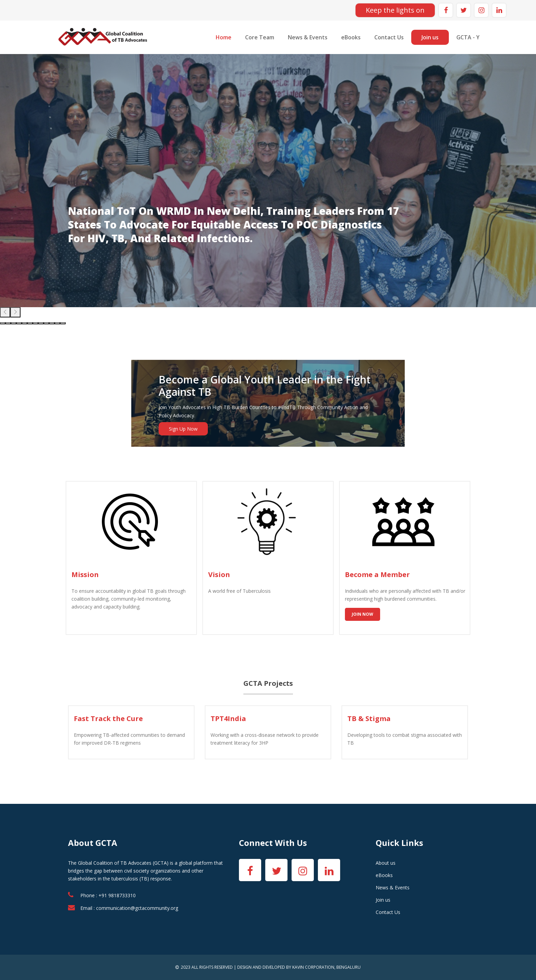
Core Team (260, 37)
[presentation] (5, 312)
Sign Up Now (183, 429)
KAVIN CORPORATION (313, 967)
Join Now (363, 614)
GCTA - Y (468, 37)
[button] (3, 323)
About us (386, 863)
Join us (430, 37)
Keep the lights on (395, 10)
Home (224, 37)
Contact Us (389, 37)
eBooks (351, 37)
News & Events (308, 37)
